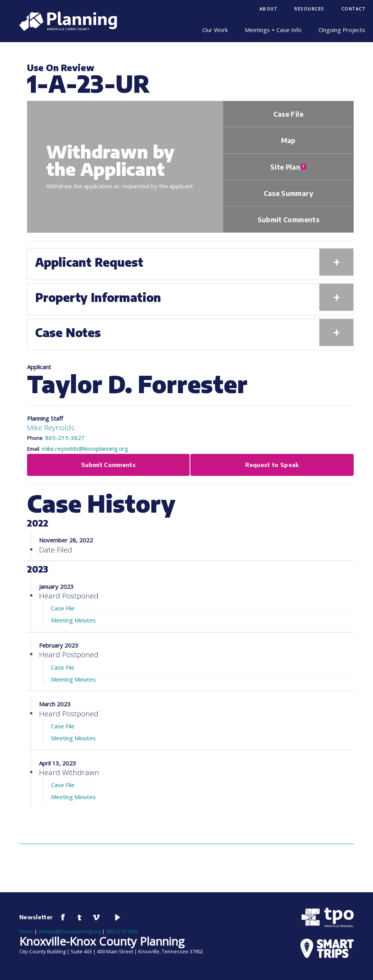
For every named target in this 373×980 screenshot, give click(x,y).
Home (26, 931)
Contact (354, 9)
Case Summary (288, 193)
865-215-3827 (65, 438)
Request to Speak (272, 465)
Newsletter (36, 917)
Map (288, 140)
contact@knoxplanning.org (70, 931)
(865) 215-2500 (122, 931)
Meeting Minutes (73, 620)
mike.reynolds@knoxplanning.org (85, 448)
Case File (288, 114)
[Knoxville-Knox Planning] (64, 29)
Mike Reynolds (51, 427)
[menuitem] (269, 9)
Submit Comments (288, 220)
